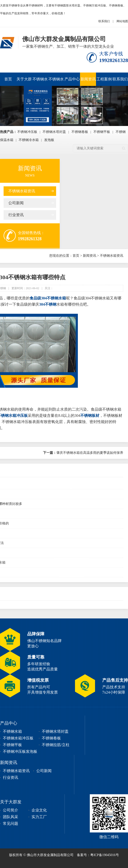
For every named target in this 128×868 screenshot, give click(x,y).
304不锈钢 (48, 304)
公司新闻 (16, 203)
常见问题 (11, 824)
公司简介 (11, 810)
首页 (8, 79)
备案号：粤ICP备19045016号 (98, 855)
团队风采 (11, 817)
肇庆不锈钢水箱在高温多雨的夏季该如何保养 (83, 453)
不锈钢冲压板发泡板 (20, 751)
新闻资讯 (88, 79)
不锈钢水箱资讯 (22, 191)
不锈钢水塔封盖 (56, 81)
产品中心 (72, 79)
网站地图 (122, 21)
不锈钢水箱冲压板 (40, 81)
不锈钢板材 (90, 416)
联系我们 (104, 21)
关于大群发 (24, 81)
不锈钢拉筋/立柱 (56, 745)
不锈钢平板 (102, 132)
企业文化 (39, 810)
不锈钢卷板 (80, 132)
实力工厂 (39, 817)
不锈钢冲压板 (27, 132)
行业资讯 (16, 215)
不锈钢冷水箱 (29, 140)
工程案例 (104, 79)
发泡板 (49, 140)
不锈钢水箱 (12, 731)
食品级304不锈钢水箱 (48, 298)
